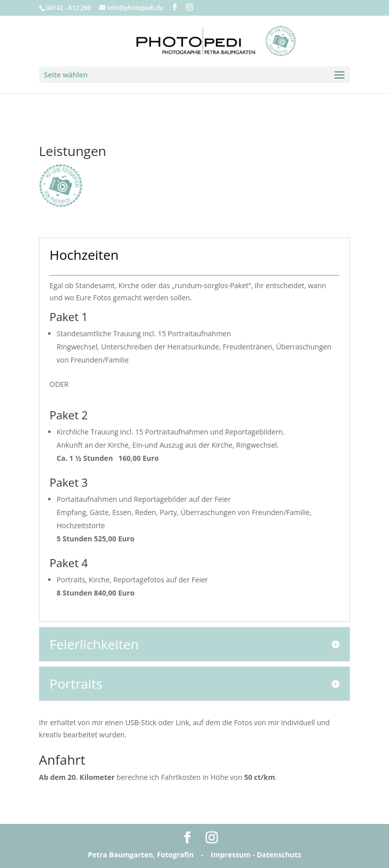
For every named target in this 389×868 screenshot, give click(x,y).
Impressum (231, 855)
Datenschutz (279, 855)
